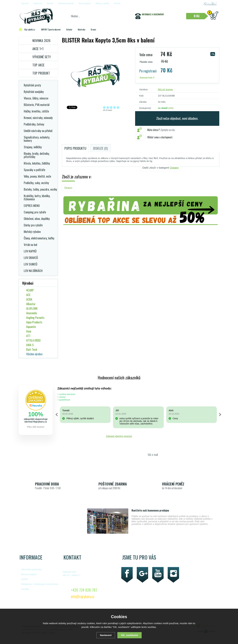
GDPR (24, 579)
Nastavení (106, 635)
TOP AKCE (38, 65)
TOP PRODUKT (41, 73)
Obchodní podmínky (66, 3)
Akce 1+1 (38, 49)
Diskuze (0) (100, 148)
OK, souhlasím (129, 635)
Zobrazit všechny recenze (119, 436)
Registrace (38, 3)
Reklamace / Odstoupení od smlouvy (40, 584)
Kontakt (50, 3)
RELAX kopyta (165, 90)
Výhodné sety (42, 57)
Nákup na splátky (102, 3)
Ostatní (174, 168)
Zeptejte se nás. (161, 130)
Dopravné (25, 3)
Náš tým (117, 3)
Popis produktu (75, 148)
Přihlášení (210, 4)
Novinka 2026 (41, 41)
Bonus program (85, 3)
